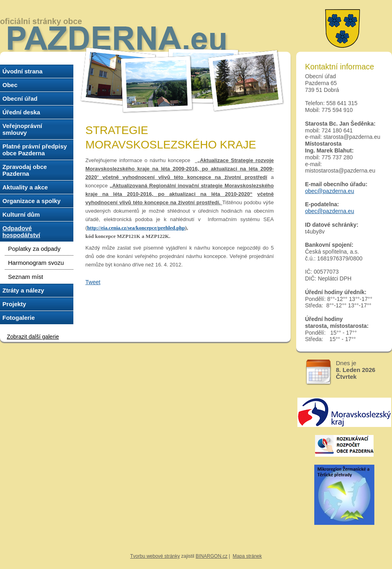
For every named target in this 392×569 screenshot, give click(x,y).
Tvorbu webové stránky (155, 556)
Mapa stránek (248, 556)
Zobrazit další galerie (33, 337)
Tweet (93, 282)
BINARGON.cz (211, 556)
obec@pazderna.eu (329, 191)
